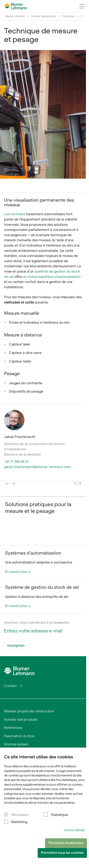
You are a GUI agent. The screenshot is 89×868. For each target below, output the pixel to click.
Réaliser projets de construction (29, 711)
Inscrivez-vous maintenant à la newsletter (37, 622)
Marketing (19, 822)
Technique (68, 16)
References (13, 728)
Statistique (59, 815)
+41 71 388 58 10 (16, 462)
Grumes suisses (16, 744)
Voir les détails (74, 830)
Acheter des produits (44, 16)
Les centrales (15, 214)
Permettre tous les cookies (62, 853)
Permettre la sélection (66, 843)
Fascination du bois (19, 736)
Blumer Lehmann (15, 16)
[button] (7, 484)
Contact (10, 686)
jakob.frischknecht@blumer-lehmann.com (37, 467)
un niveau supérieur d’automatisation (52, 277)
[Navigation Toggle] (82, 6)
